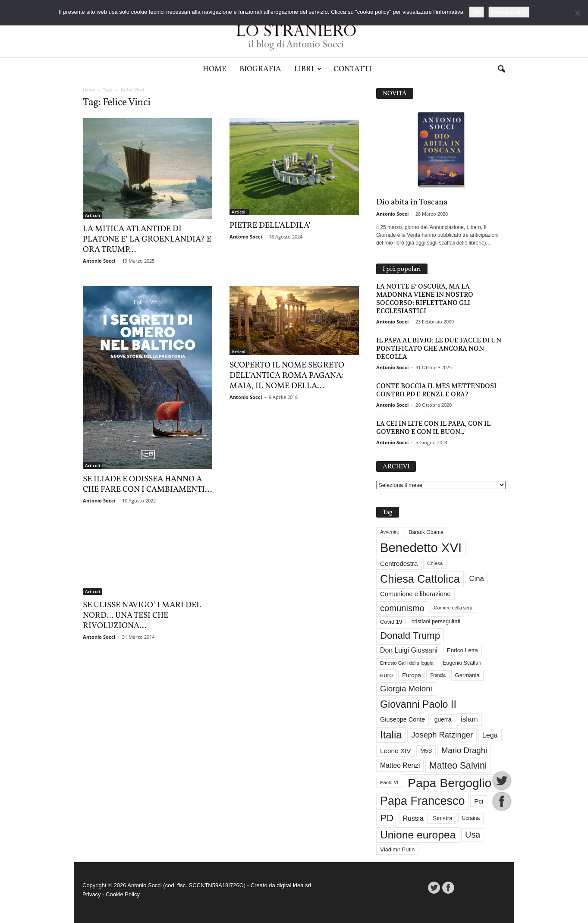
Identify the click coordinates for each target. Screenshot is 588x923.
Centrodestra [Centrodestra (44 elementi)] (399, 564)
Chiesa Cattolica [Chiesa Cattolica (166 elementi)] (420, 579)
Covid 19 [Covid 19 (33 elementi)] (391, 622)
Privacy (92, 894)
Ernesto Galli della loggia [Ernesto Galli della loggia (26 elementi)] (407, 663)
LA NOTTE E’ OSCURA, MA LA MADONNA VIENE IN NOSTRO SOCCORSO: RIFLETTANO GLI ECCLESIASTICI (425, 298)
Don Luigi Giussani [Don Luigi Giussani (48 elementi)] (409, 650)
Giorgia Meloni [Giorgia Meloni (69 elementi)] (406, 689)
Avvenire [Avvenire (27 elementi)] (390, 532)
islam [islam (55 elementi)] (469, 719)
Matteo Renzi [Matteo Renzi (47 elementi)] (400, 765)
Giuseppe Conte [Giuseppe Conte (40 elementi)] (402, 719)
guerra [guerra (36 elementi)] (443, 720)
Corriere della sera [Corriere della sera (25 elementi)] (453, 608)
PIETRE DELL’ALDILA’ (270, 226)
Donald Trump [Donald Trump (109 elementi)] (410, 636)
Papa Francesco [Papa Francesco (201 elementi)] (423, 801)
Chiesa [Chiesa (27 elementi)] (435, 563)
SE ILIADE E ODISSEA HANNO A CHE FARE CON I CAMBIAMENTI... (147, 484)
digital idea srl (294, 885)
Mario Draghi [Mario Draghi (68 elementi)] (464, 750)
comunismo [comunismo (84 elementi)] (402, 608)
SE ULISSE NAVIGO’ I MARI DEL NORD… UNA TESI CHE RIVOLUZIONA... (142, 615)
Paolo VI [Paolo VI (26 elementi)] (389, 782)
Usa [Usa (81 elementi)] (473, 835)
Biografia (260, 69)
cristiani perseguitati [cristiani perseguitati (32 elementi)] (436, 621)
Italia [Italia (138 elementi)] (391, 735)
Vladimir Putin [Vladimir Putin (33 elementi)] (397, 849)
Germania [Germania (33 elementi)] (467, 675)
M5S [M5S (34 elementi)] (426, 751)
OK (476, 12)
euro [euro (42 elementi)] (387, 675)
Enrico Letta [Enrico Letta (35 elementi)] (462, 650)
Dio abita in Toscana (412, 202)
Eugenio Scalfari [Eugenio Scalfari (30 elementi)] (462, 663)
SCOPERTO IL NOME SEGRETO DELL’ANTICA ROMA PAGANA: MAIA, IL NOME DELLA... (287, 376)
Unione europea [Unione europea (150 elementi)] (418, 835)
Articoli (93, 215)
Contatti (352, 69)
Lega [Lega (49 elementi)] (490, 735)
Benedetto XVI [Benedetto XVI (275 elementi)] (421, 548)
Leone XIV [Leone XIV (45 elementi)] (396, 751)
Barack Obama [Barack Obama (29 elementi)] (426, 532)
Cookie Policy (123, 894)
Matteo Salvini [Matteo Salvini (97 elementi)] (458, 766)
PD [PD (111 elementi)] (387, 818)
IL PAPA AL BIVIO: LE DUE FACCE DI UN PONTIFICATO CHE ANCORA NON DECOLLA (439, 348)
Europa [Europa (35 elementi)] (412, 675)
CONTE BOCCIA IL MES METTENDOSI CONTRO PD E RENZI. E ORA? (436, 390)
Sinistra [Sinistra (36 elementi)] (443, 818)
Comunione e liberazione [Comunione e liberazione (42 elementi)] (415, 594)
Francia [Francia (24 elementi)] (438, 675)
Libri (308, 69)
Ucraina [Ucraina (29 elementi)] (471, 818)
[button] (501, 69)
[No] (577, 13)
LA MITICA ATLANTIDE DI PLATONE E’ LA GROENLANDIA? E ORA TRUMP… (147, 239)
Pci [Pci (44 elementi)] (479, 801)
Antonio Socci (99, 261)
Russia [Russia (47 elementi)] (413, 818)
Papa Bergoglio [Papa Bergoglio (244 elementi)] (450, 783)
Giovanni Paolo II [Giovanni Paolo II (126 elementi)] (418, 704)
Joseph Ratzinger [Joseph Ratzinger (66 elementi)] (442, 735)
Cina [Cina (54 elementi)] (476, 579)
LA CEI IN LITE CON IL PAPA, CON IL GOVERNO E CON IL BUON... (433, 427)
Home (215, 69)
